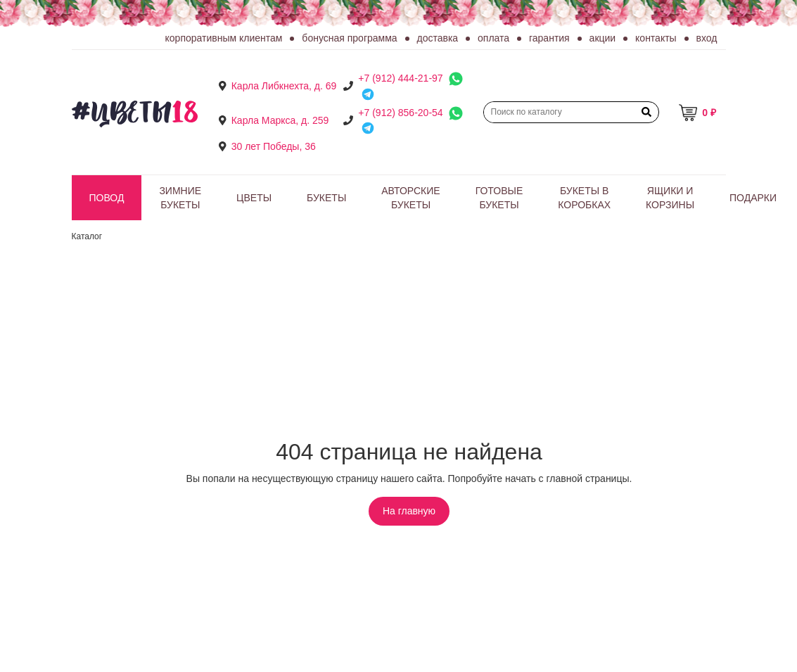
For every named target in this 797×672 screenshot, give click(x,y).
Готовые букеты (499, 198)
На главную (409, 511)
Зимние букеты (180, 198)
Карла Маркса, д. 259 (280, 120)
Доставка (438, 38)
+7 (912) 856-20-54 (400, 113)
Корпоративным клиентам (224, 38)
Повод (107, 198)
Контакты (656, 38)
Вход (707, 38)
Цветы (254, 198)
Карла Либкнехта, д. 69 (284, 86)
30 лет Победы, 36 (274, 146)
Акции (603, 38)
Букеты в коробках (584, 198)
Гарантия (549, 38)
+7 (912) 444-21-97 (400, 78)
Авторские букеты (410, 198)
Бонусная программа (349, 38)
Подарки (753, 198)
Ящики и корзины (670, 198)
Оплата (493, 38)
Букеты (326, 198)
